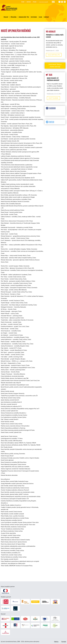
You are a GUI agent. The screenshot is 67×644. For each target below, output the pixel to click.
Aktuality (52, 31)
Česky (23, 2)
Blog (41, 17)
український (43, 2)
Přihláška (14, 17)
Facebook (52, 108)
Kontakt (47, 17)
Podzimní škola (55, 66)
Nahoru (56, 642)
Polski (35, 2)
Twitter (52, 122)
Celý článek (53, 98)
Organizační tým (24, 17)
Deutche (29, 2)
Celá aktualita (54, 55)
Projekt (6, 17)
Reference (34, 17)
